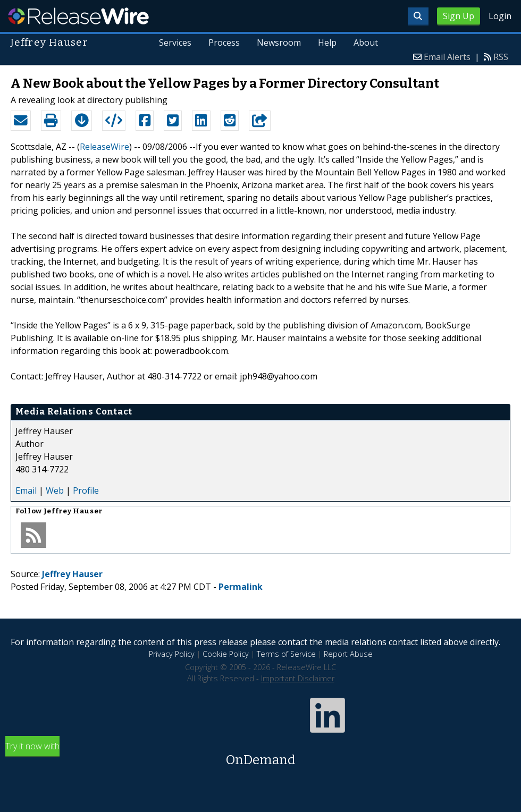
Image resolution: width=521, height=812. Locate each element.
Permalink (241, 587)
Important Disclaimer (298, 678)
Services (175, 43)
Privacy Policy (172, 654)
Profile (86, 490)
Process (224, 43)
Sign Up (459, 16)
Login (500, 16)
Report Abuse (348, 654)
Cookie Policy (226, 654)
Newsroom (279, 43)
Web (55, 490)
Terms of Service (286, 654)
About (366, 43)
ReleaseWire (78, 16)
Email (26, 490)
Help (327, 43)
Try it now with (260, 755)
